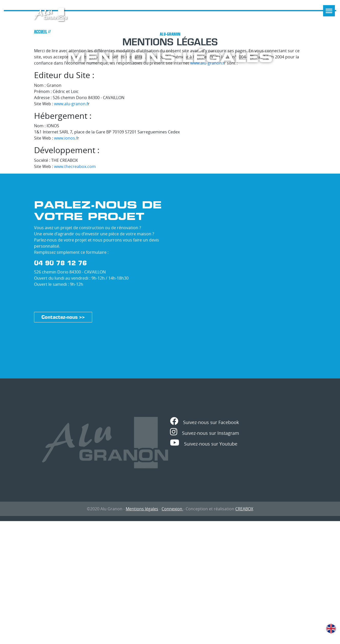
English (331, 629)
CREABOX (244, 509)
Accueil (41, 32)
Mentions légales (142, 509)
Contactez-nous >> (63, 317)
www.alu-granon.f (71, 104)
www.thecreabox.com (75, 166)
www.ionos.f (66, 138)
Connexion (172, 509)
